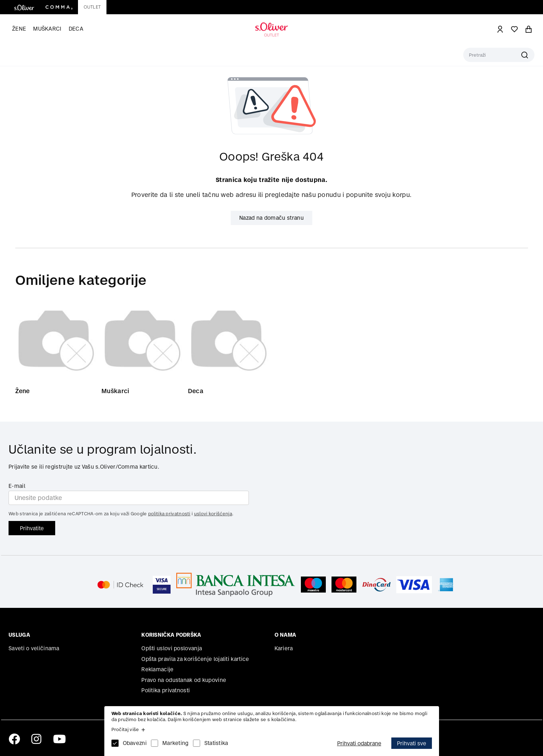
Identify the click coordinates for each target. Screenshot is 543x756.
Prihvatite (32, 528)
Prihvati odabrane (359, 743)
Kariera (284, 648)
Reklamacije (157, 669)
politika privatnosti (169, 514)
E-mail (17, 486)
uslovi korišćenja (213, 514)
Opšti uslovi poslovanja (172, 648)
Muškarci (47, 29)
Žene (19, 29)
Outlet (92, 7)
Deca (76, 29)
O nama (285, 635)
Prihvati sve (412, 743)
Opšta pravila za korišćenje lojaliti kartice (195, 659)
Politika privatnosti (166, 691)
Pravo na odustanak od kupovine (184, 680)
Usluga (19, 635)
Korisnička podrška (171, 635)
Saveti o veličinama (34, 648)
